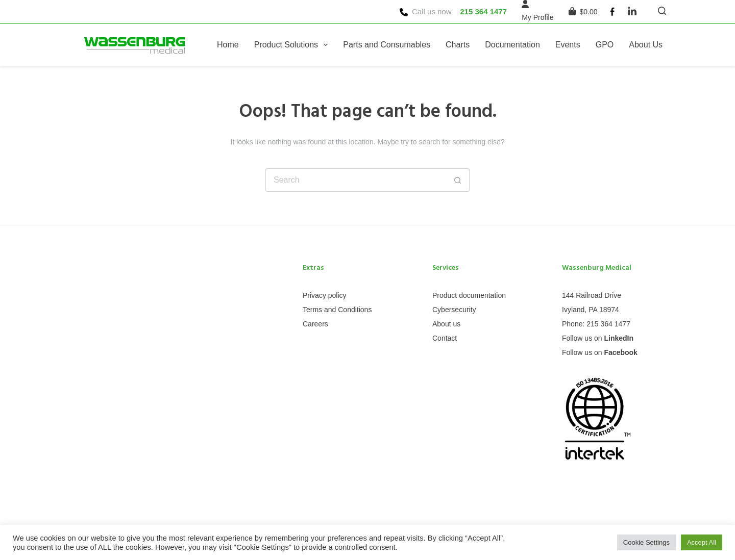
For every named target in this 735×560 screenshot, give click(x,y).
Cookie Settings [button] (646, 542)
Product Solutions (293, 45)
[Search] (662, 11)
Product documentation (469, 295)
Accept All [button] (702, 542)
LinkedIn (619, 338)
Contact (445, 338)
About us (446, 324)
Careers (315, 324)
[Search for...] (356, 180)
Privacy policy (325, 295)
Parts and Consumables (387, 45)
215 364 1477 (483, 11)
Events (568, 45)
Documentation (512, 45)
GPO (605, 45)
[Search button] (458, 180)
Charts (458, 45)
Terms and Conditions (337, 310)
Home (228, 45)
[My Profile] (537, 18)
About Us (646, 45)
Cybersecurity (454, 310)
